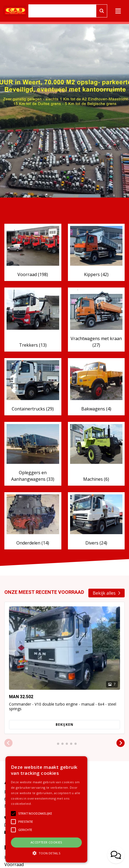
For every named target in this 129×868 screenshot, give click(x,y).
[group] (64, 668)
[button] (8, 743)
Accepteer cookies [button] (46, 842)
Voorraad (14, 864)
